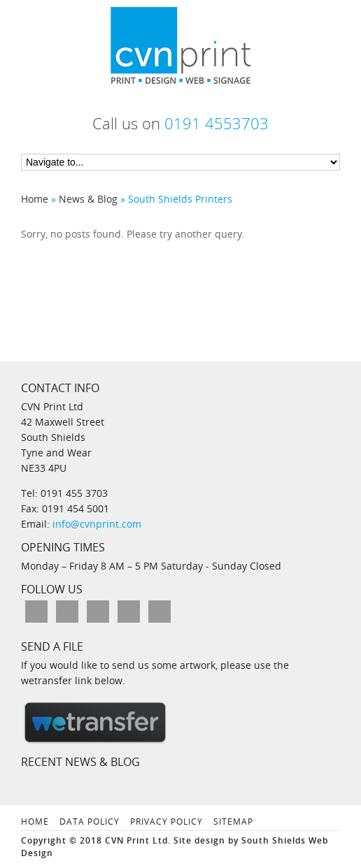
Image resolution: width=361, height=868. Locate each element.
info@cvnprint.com (95, 524)
